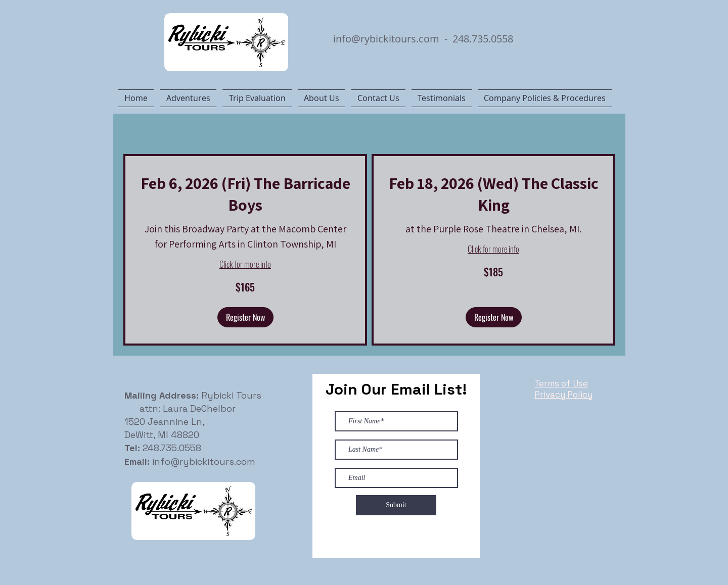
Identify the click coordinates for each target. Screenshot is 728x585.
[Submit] (396, 505)
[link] (245, 194)
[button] (245, 317)
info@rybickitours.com (386, 39)
